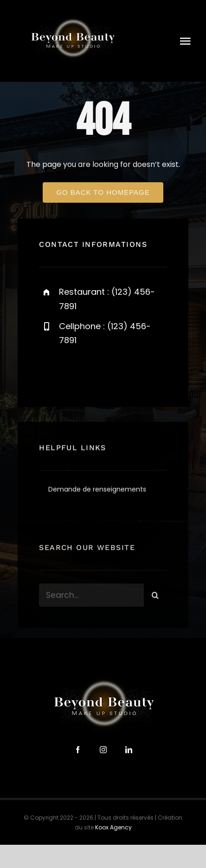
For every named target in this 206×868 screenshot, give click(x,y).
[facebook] (49, 372)
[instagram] (100, 372)
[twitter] (75, 372)
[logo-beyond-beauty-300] (72, 17)
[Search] (155, 600)
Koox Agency (113, 827)
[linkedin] (129, 750)
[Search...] (91, 600)
